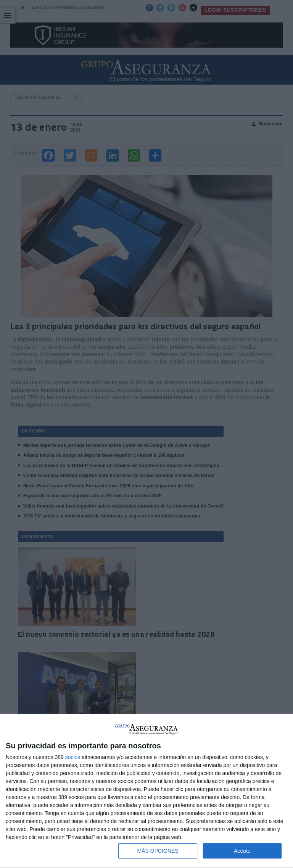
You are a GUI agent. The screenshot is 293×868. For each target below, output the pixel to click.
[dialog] (146, 791)
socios (73, 757)
